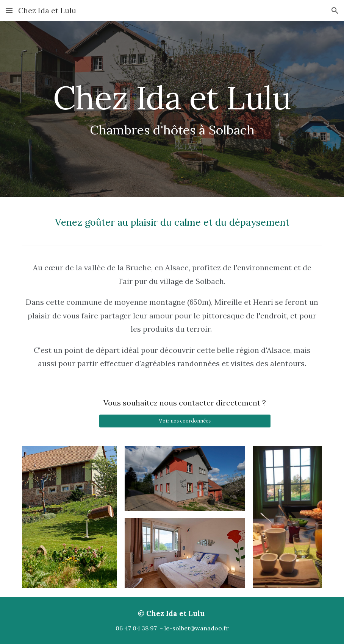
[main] (172, 109)
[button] (9, 10)
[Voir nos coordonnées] (185, 421)
